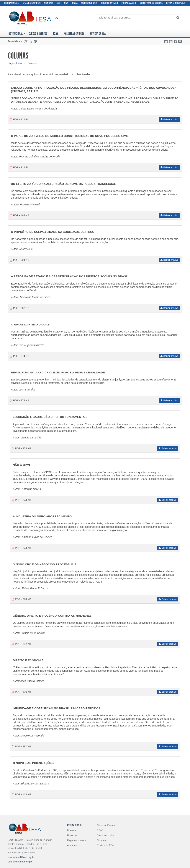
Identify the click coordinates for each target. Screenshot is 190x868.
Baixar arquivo (169, 119)
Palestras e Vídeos (74, 34)
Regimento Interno (77, 840)
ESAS (56, 34)
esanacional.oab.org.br (20, 862)
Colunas (32, 63)
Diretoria (72, 830)
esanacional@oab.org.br (21, 857)
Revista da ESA (98, 34)
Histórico (72, 835)
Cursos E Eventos (38, 34)
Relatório (72, 845)
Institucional (17, 34)
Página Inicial (15, 63)
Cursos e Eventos (107, 825)
